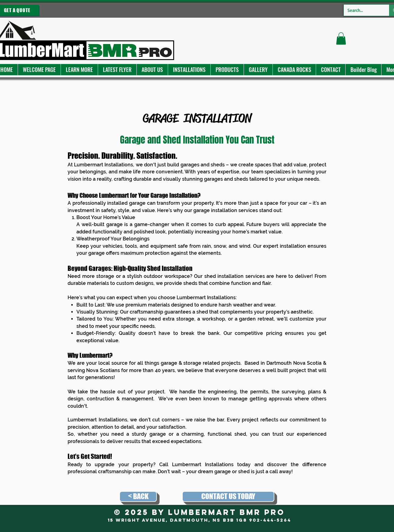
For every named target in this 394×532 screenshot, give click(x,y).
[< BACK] (138, 497)
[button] (79, 70)
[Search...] (362, 10)
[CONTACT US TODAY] (228, 497)
